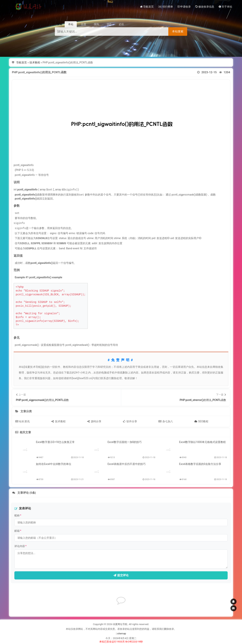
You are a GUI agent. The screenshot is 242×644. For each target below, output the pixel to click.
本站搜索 (178, 31)
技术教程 (35, 62)
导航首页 (22, 62)
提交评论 (121, 574)
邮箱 (18, 529)
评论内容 (20, 545)
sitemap (122, 632)
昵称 (18, 514)
